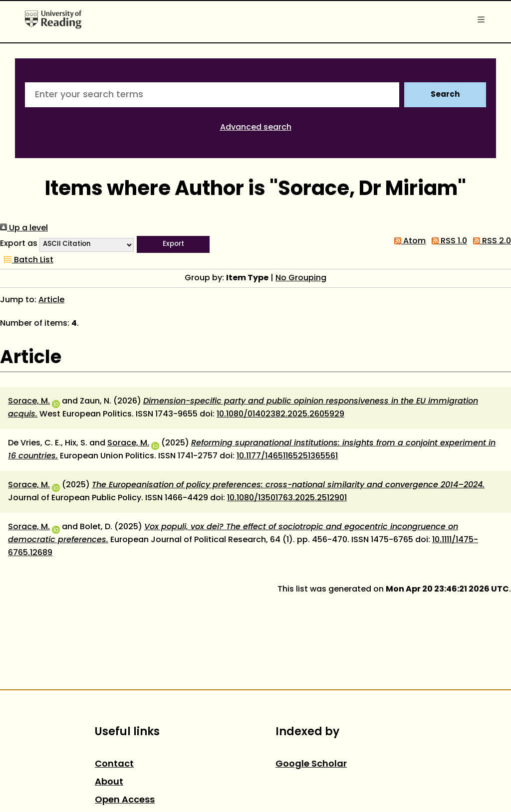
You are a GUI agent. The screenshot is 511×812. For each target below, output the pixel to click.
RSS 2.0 (490, 241)
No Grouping (301, 278)
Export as (19, 244)
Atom (408, 241)
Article (51, 300)
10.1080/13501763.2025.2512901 (287, 498)
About (109, 782)
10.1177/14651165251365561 (287, 456)
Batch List (27, 260)
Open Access (125, 800)
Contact (114, 764)
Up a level (24, 228)
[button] (173, 244)
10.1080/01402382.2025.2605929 (280, 414)
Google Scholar (311, 764)
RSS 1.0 (447, 241)
